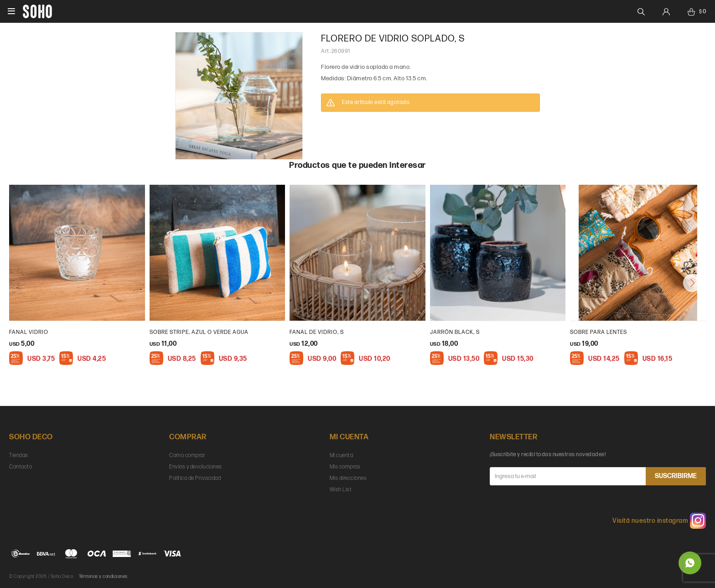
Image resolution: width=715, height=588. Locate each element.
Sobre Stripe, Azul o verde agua (199, 332)
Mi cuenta (342, 455)
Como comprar (187, 455)
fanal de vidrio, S (317, 332)
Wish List (341, 490)
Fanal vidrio (29, 332)
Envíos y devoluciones (196, 467)
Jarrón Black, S (455, 332)
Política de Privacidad (195, 478)
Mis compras (345, 467)
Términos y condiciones (103, 577)
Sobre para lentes (598, 332)
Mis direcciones (348, 478)
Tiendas (19, 455)
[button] (692, 283)
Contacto (21, 467)
